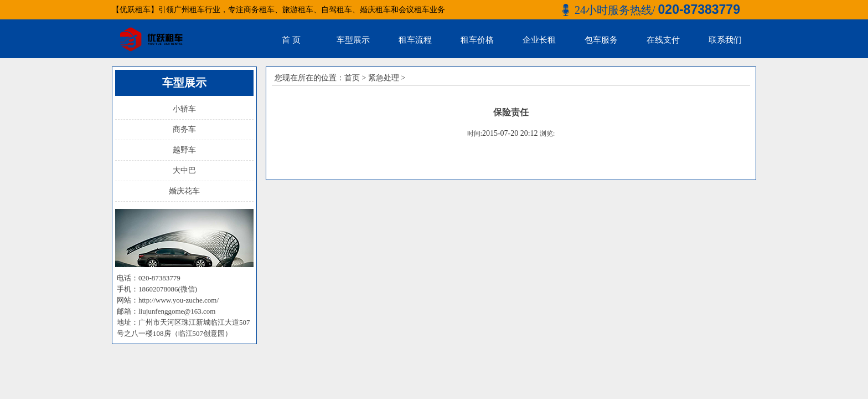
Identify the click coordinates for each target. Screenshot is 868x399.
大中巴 (184, 170)
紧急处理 (384, 78)
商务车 (184, 129)
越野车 (184, 150)
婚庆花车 (184, 191)
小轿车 (184, 109)
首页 (352, 78)
